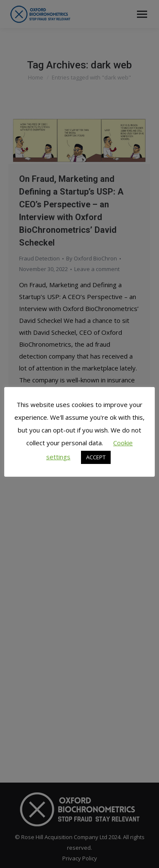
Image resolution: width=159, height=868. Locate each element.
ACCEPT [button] (96, 457)
